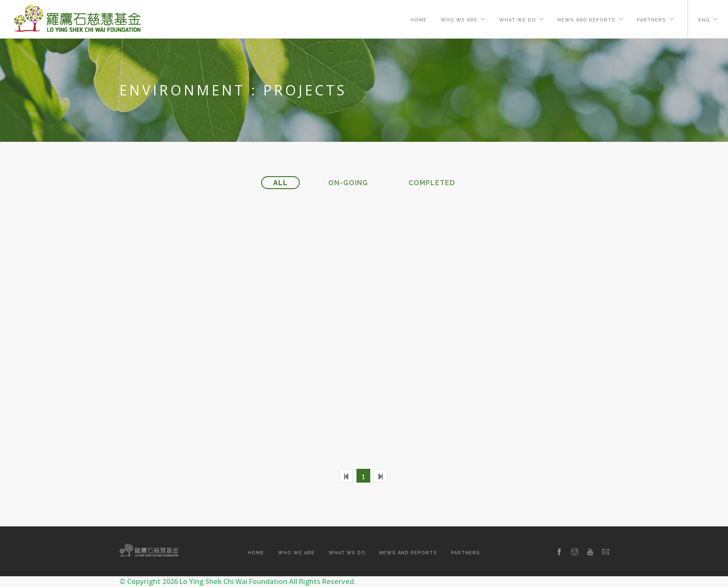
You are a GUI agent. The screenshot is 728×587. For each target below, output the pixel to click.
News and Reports (586, 20)
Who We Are (459, 20)
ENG (704, 20)
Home (419, 20)
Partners (652, 20)
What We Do (518, 20)
